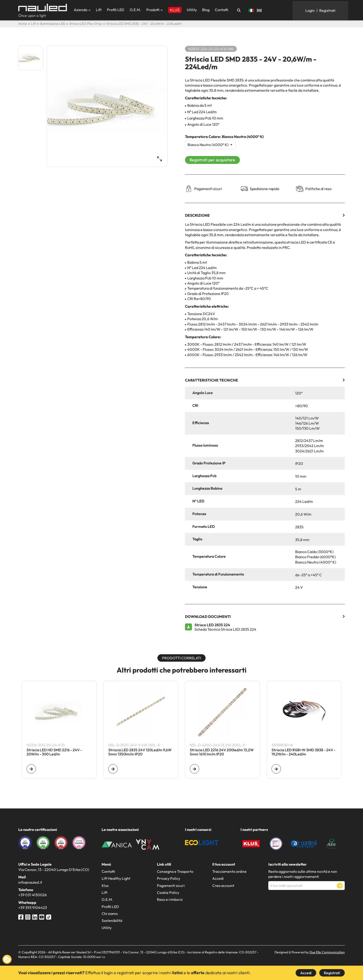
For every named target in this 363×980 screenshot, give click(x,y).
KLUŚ (175, 10)
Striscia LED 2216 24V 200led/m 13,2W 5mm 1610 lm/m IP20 (222, 752)
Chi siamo (110, 914)
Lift (99, 10)
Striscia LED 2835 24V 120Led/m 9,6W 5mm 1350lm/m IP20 (140, 752)
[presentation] (304, 901)
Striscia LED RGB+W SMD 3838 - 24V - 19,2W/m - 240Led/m (304, 752)
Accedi (306, 973)
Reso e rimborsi (170, 899)
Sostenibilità (112, 921)
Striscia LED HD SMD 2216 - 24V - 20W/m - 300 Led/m (54, 752)
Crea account (223, 886)
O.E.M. (135, 10)
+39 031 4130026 (33, 895)
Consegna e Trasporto (175, 871)
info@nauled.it (30, 882)
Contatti (222, 10)
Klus (105, 886)
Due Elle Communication (327, 952)
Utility (192, 10)
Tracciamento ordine (229, 871)
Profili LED (116, 10)
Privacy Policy (169, 878)
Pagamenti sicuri (171, 886)
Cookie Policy (168, 892)
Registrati (332, 973)
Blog (206, 10)
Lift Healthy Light (116, 878)
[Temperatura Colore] (210, 145)
